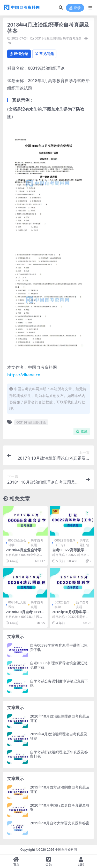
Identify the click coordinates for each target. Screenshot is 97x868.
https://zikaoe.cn (24, 375)
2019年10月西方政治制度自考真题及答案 (60, 789)
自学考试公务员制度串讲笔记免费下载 (59, 683)
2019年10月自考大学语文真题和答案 (60, 823)
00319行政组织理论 (48, 38)
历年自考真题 (72, 38)
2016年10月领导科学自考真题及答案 (71, 614)
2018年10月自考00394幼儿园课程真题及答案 (24, 614)
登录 (75, 8)
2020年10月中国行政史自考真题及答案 (60, 807)
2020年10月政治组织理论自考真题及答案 (60, 718)
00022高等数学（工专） (65, 543)
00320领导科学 (62, 605)
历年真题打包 (84, 543)
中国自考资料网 (66, 850)
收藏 (82, 431)
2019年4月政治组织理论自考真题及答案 (59, 736)
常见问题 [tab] (44, 54)
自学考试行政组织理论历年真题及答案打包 (59, 754)
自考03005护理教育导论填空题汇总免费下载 (59, 665)
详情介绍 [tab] (19, 54)
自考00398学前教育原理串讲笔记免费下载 (59, 647)
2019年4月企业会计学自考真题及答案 (24, 552)
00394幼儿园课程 (17, 605)
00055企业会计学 (17, 543)
